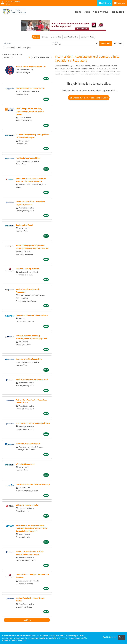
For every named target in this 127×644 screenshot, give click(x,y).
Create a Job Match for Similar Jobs (89, 98)
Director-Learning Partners (27, 269)
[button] (118, 43)
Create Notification (42, 57)
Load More (27, 620)
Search (36, 37)
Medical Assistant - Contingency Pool (32, 379)
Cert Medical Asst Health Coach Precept (33, 484)
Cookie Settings (109, 637)
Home (78, 12)
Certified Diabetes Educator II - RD (30, 88)
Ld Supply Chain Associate (27, 505)
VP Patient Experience (25, 464)
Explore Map (56, 37)
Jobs (87, 12)
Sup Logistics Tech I (24, 225)
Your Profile (101, 12)
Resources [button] (118, 12)
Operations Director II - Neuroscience (32, 315)
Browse (45, 37)
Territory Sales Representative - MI (31, 66)
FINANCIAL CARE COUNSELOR (28, 444)
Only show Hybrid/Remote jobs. (18, 47)
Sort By (6, 57)
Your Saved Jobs (87, 37)
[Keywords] (27, 43)
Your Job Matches (71, 37)
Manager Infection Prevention (29, 359)
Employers (119, 3)
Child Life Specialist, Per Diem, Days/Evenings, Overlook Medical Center (30, 111)
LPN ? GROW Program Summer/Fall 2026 (33, 423)
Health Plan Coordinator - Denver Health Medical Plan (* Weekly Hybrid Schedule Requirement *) (32, 528)
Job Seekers (105, 3)
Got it (121, 637)
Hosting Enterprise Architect (28, 158)
